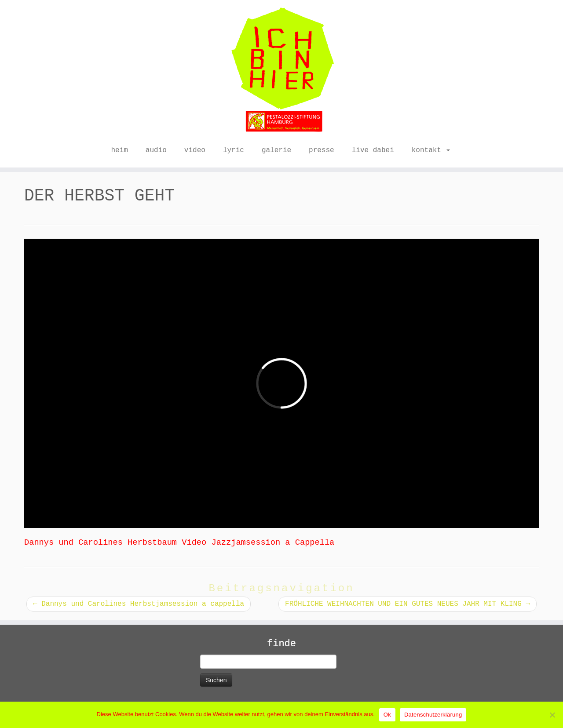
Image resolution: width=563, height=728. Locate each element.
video (195, 150)
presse (322, 150)
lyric (234, 150)
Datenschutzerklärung (433, 715)
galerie (276, 150)
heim (119, 150)
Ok (387, 715)
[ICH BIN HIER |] (281, 70)
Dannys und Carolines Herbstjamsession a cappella (139, 604)
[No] (552, 715)
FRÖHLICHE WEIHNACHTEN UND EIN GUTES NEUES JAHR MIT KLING (408, 604)
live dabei (373, 150)
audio (156, 150)
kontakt (431, 150)
